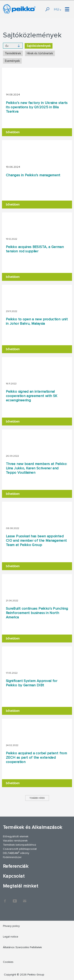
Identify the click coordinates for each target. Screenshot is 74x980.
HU (58, 9)
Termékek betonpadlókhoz (20, 845)
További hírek (37, 798)
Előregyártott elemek (16, 836)
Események (12, 61)
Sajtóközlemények (39, 46)
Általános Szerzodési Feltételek (22, 947)
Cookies (8, 962)
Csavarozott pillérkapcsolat (20, 849)
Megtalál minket (21, 886)
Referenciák (16, 866)
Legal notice (11, 937)
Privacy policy (11, 926)
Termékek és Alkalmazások (33, 827)
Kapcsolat (14, 876)
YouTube (15, 899)
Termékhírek (13, 53)
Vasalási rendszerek (15, 841)
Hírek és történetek (40, 53)
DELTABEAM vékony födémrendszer (16, 855)
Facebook (5, 899)
